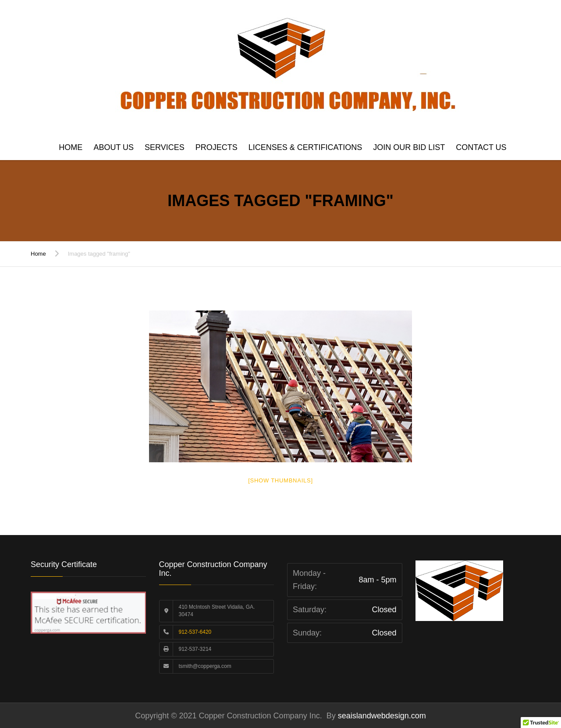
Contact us (481, 147)
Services (165, 147)
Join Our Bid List (409, 147)
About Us (114, 147)
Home (71, 147)
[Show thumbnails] (280, 480)
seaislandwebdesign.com (381, 716)
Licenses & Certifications (305, 147)
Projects (217, 147)
